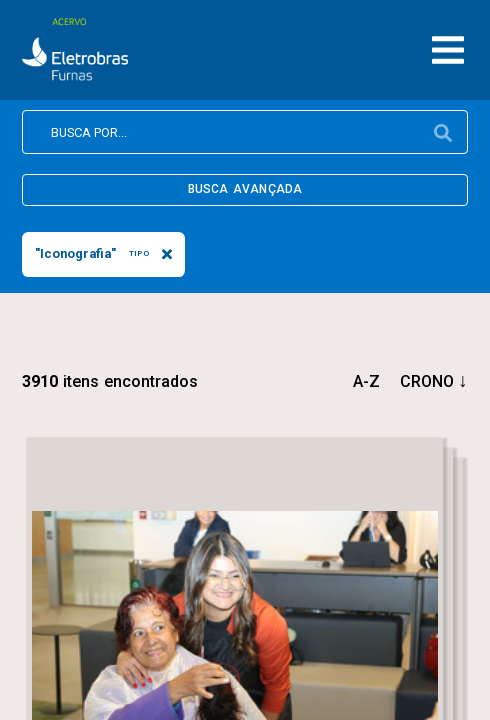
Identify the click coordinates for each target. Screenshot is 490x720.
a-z (366, 381)
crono (427, 381)
